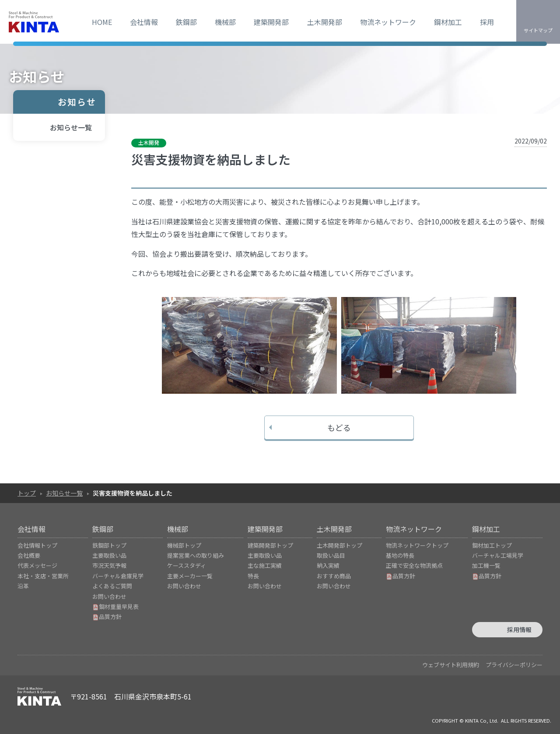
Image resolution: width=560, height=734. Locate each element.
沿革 (23, 586)
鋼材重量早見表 (115, 606)
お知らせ (77, 102)
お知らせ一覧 (71, 127)
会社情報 (144, 22)
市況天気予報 (109, 565)
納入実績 (328, 565)
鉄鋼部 (186, 22)
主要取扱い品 (109, 555)
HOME (102, 22)
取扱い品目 (331, 555)
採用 (487, 22)
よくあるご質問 (112, 586)
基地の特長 (400, 555)
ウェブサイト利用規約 (451, 665)
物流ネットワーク (388, 22)
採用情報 (519, 629)
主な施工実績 (265, 565)
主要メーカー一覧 (190, 576)
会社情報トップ (37, 545)
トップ (27, 493)
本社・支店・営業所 (43, 576)
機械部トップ (184, 545)
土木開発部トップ (339, 545)
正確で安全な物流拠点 (414, 565)
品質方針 (107, 617)
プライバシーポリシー (514, 665)
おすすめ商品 (334, 576)
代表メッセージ (37, 565)
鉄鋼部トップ (109, 545)
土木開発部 (325, 22)
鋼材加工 (448, 22)
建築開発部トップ (270, 545)
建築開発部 (271, 22)
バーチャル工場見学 (498, 555)
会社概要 (29, 555)
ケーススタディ (187, 565)
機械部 (225, 22)
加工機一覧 (486, 565)
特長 (253, 576)
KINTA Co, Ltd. (482, 720)
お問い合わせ (109, 596)
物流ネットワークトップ (417, 545)
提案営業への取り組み (196, 555)
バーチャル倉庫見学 (118, 576)
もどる (339, 427)
